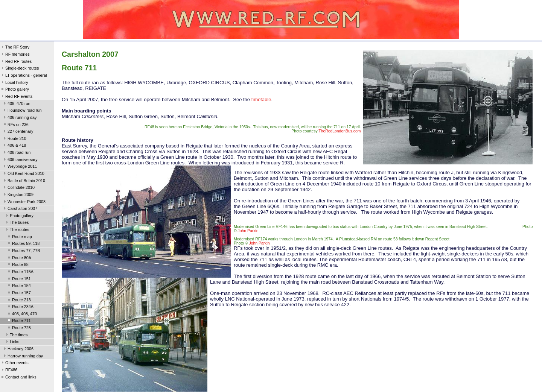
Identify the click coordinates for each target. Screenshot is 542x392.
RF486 (9, 371)
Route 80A (19, 258)
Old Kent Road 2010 (23, 174)
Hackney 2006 (18, 349)
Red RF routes (16, 62)
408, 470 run (16, 104)
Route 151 (19, 280)
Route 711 (19, 321)
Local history (14, 83)
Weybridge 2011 (20, 167)
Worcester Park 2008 (24, 202)
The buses (17, 223)
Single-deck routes (19, 69)
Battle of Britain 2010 (24, 181)
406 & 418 (14, 146)
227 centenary (18, 132)
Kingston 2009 (18, 195)
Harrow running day (23, 357)
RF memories (15, 55)
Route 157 (19, 293)
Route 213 (19, 301)
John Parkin (248, 231)
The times (16, 336)
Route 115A (20, 272)
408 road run (16, 153)
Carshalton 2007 (20, 209)
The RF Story (15, 48)
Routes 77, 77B (23, 251)
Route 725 (19, 328)
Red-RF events (16, 97)
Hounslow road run (22, 111)
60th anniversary (20, 160)
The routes (17, 230)
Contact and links (18, 378)
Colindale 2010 (18, 188)
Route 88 (18, 265)
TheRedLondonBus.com (340, 131)
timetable (261, 100)
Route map (19, 237)
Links (12, 342)
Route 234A (20, 307)
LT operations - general (23, 76)
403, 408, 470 (22, 315)
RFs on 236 (15, 125)
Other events (14, 363)
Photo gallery (14, 90)
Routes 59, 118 (23, 244)
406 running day (19, 118)
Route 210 (14, 139)
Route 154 (19, 286)
